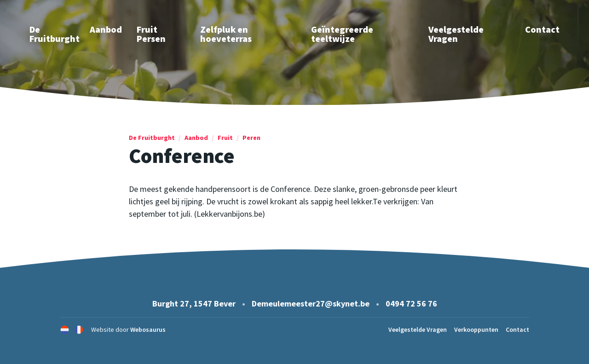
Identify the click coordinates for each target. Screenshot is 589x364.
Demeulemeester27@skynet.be (311, 303)
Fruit (225, 138)
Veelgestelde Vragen (456, 34)
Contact (542, 29)
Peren (251, 138)
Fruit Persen (151, 34)
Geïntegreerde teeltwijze (342, 34)
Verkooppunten (476, 329)
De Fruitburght (152, 138)
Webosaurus (148, 329)
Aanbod (106, 29)
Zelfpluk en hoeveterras (226, 34)
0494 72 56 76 (411, 303)
